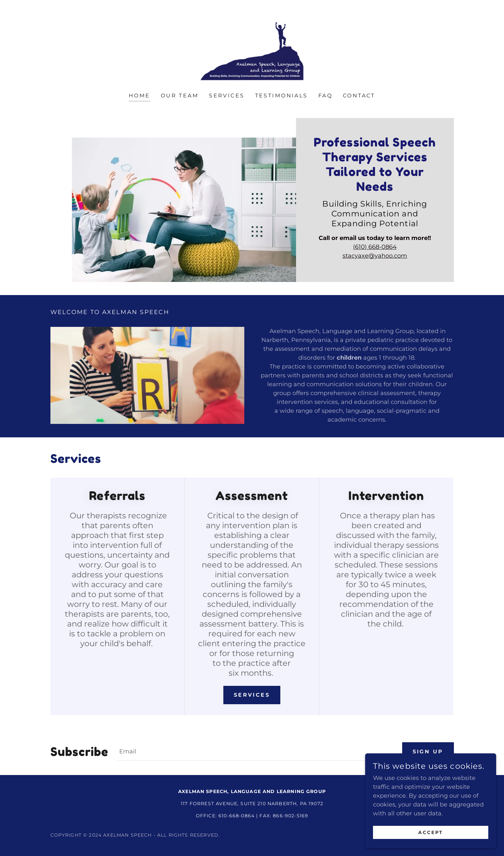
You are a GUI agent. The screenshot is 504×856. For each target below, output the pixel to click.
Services (252, 695)
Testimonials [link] (281, 96)
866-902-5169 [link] (290, 816)
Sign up (428, 752)
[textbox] (255, 752)
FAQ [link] (325, 96)
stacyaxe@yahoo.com (375, 256)
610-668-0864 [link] (236, 816)
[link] (252, 51)
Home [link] (140, 96)
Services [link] (227, 96)
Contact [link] (359, 96)
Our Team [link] (180, 96)
